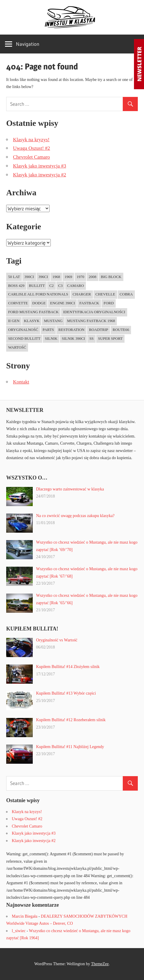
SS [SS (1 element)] (91, 338)
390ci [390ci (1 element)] (29, 277)
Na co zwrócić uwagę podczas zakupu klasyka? (75, 516)
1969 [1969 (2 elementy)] (68, 277)
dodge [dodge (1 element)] (39, 303)
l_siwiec (19, 931)
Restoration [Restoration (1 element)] (72, 330)
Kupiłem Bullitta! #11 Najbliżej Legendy (70, 747)
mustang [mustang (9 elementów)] (53, 321)
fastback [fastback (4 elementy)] (89, 303)
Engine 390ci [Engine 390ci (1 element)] (63, 303)
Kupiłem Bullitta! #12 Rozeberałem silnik (71, 720)
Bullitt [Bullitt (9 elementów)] (37, 286)
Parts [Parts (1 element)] (48, 330)
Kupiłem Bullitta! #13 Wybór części (66, 693)
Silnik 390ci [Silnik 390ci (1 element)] (73, 338)
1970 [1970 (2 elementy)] (81, 277)
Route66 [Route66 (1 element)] (121, 330)
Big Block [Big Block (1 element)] (111, 277)
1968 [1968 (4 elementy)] (56, 277)
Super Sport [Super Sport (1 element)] (110, 338)
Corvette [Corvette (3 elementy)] (18, 303)
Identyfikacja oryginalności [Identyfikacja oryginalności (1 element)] (94, 312)
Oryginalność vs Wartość (57, 640)
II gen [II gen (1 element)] (14, 321)
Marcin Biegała (25, 916)
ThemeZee (100, 964)
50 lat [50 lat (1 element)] (14, 277)
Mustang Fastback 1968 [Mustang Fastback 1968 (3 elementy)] (91, 321)
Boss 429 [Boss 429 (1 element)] (16, 286)
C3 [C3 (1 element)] (60, 286)
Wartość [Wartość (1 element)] (17, 347)
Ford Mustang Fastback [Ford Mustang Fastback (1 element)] (33, 312)
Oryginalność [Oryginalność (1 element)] (23, 330)
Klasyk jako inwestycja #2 (40, 175)
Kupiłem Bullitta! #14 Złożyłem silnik (68, 667)
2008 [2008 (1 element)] (93, 277)
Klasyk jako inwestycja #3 (40, 166)
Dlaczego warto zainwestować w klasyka (70, 489)
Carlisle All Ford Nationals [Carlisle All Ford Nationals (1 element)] (38, 294)
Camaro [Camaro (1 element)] (75, 286)
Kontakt (21, 382)
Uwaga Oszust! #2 (32, 148)
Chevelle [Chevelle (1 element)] (105, 294)
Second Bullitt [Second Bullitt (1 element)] (24, 338)
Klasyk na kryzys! (31, 140)
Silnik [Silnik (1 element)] (51, 338)
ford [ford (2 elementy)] (109, 303)
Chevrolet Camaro (31, 157)
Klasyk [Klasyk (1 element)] (32, 321)
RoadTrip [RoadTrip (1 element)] (98, 330)
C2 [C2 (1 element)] (51, 286)
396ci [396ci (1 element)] (43, 277)
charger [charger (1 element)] (82, 294)
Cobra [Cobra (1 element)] (126, 294)
